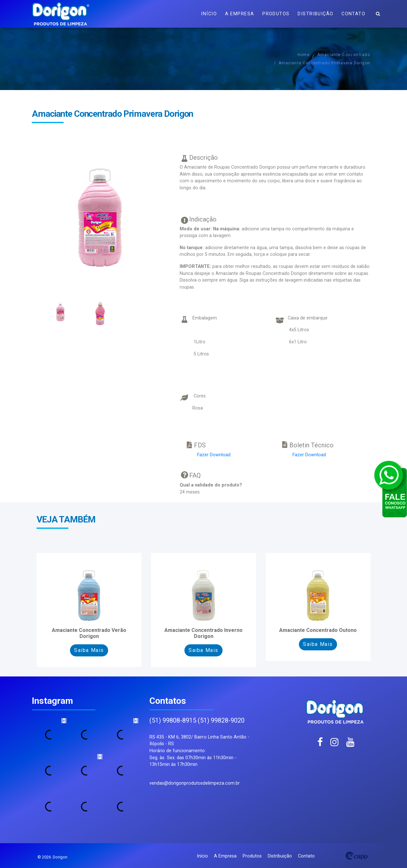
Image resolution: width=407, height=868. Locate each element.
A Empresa (240, 14)
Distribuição (315, 14)
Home (304, 55)
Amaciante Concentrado (344, 55)
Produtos (276, 14)
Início (209, 14)
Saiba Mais (89, 650)
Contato (353, 14)
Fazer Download (214, 455)
